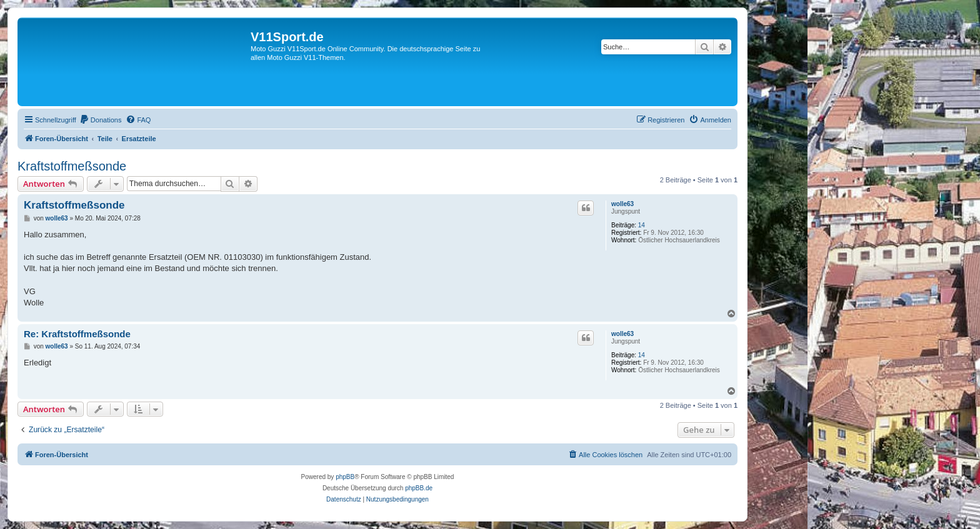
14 (642, 225)
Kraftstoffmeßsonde (72, 166)
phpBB (345, 477)
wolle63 (622, 204)
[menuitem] (101, 120)
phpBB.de (419, 488)
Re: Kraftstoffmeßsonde (77, 334)
